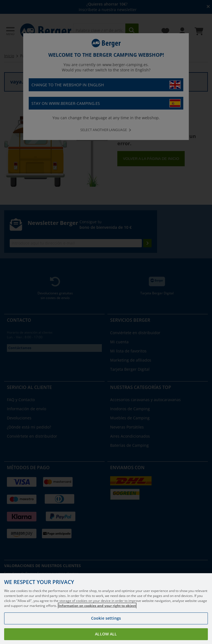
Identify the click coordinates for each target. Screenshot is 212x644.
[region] (106, 609)
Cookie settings (106, 618)
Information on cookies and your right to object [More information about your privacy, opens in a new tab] (97, 606)
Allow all (106, 634)
